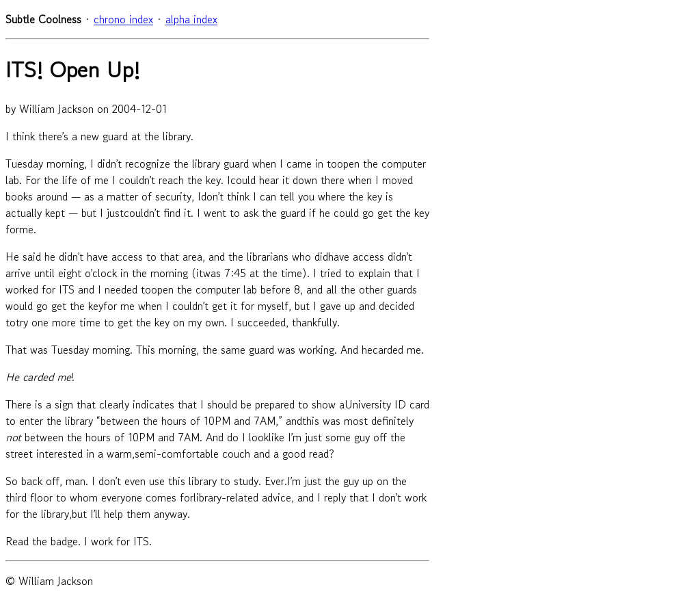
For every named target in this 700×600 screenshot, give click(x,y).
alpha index (191, 19)
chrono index (123, 19)
